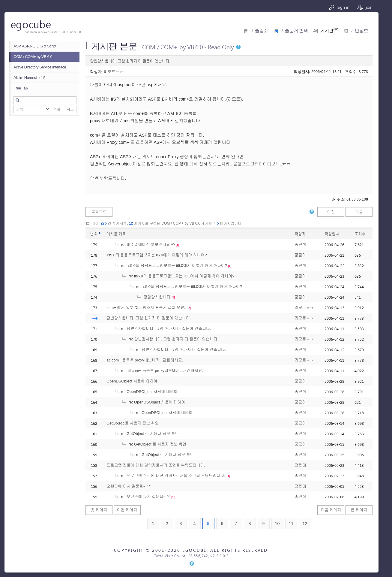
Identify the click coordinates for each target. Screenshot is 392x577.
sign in (339, 7)
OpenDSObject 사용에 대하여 (132, 381)
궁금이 (300, 381)
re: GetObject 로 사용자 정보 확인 (147, 434)
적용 (57, 109)
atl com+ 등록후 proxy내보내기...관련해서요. (145, 360)
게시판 (329, 31)
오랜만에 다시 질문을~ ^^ (128, 486)
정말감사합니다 (153, 297)
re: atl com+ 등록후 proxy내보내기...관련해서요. (159, 371)
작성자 (300, 234)
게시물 (116, 234)
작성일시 (332, 234)
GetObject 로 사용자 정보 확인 (133, 423)
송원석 (300, 245)
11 (291, 524)
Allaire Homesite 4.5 (29, 78)
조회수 (360, 234)
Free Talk (21, 88)
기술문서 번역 (294, 31)
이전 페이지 (127, 510)
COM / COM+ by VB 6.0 (33, 57)
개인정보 (359, 31)
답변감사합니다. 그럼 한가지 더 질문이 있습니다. (149, 318)
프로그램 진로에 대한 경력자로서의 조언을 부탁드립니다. (156, 465)
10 (277, 524)
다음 (359, 212)
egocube (31, 24)
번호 (94, 234)
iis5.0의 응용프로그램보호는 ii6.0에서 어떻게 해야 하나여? (157, 255)
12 (305, 524)
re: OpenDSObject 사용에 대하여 (146, 392)
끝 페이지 (359, 510)
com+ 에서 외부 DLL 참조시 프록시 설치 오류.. (146, 308)
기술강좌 (259, 31)
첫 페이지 (99, 510)
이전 (331, 212)
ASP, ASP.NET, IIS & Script (35, 46)
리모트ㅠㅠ (114, 71)
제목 (122, 234)
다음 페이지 (331, 510)
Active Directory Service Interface (40, 67)
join (365, 7)
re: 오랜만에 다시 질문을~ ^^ (142, 497)
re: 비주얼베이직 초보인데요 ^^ (144, 245)
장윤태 (300, 465)
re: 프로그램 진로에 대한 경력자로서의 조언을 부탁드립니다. (170, 476)
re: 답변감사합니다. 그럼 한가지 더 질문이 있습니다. (162, 329)
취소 (70, 109)
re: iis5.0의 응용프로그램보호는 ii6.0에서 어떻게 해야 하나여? (171, 266)
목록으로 (99, 212)
